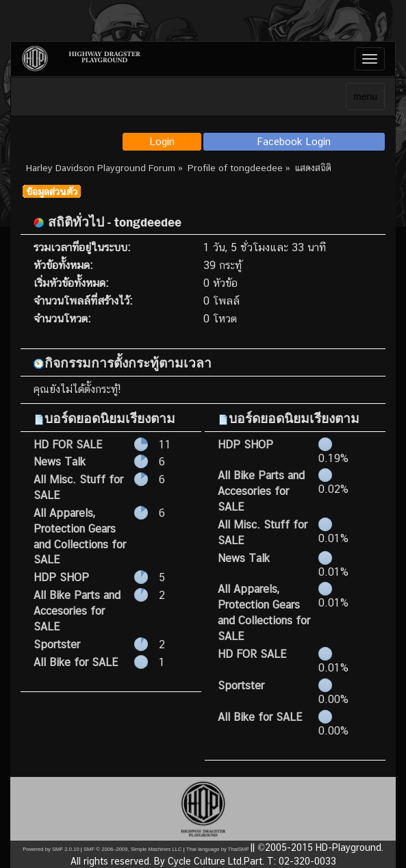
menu (365, 97)
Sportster (57, 644)
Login (162, 141)
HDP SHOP (61, 577)
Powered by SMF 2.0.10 (51, 849)
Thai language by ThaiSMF (218, 849)
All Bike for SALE (76, 662)
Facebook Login (294, 141)
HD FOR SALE (68, 445)
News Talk (60, 462)
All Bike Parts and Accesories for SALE (77, 611)
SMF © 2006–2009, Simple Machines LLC (133, 849)
